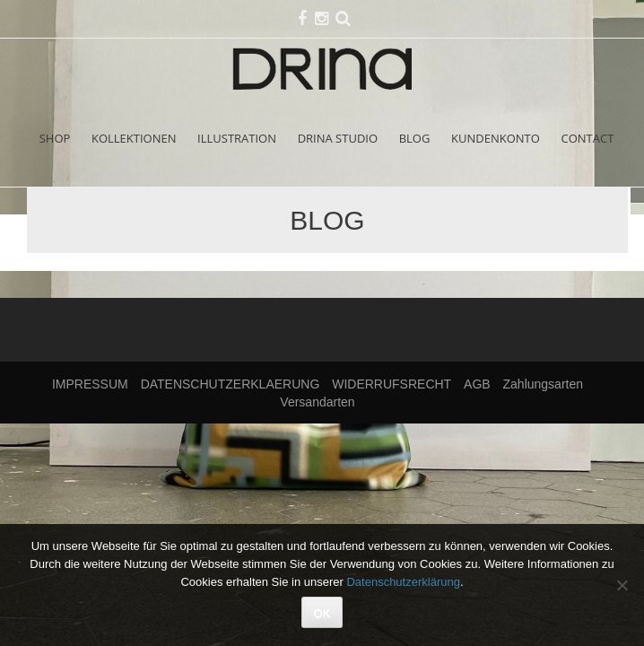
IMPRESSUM (90, 384)
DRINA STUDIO (338, 138)
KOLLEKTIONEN (134, 138)
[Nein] (622, 585)
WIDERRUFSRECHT (392, 384)
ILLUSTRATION (237, 138)
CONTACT (588, 138)
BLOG (415, 138)
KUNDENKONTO (496, 138)
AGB (477, 384)
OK (322, 613)
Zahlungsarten (544, 384)
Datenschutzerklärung (403, 582)
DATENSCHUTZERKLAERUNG (231, 384)
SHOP (55, 138)
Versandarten (317, 402)
